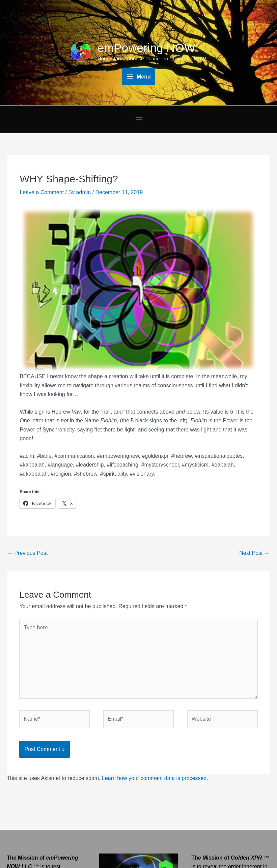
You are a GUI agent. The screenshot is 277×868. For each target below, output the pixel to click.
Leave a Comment (42, 192)
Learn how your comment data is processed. (155, 778)
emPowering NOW (146, 48)
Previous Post (27, 553)
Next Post (254, 553)
